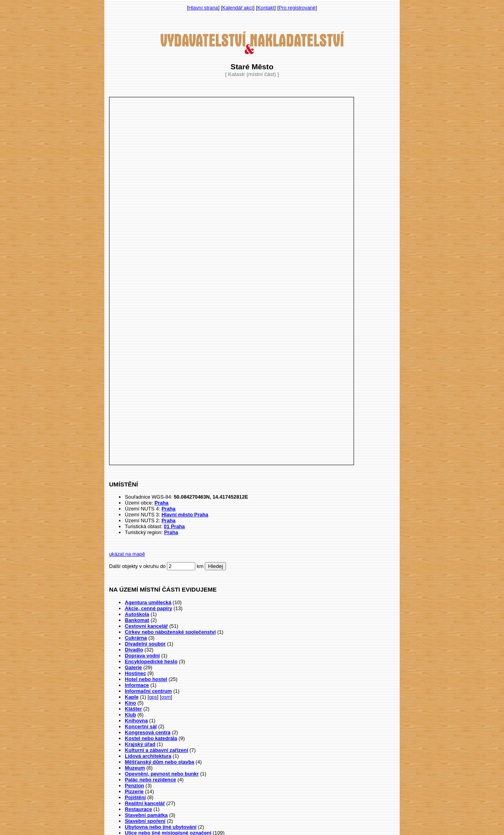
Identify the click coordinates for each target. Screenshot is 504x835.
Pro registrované (297, 8)
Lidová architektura (148, 756)
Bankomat (137, 620)
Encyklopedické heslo (151, 662)
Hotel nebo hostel (146, 679)
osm (166, 697)
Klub (130, 715)
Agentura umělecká (148, 602)
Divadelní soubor (145, 644)
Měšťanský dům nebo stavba (159, 762)
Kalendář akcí (238, 8)
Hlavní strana (203, 8)
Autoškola (137, 614)
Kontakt (266, 8)
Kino (130, 703)
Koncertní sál (141, 726)
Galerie (133, 667)
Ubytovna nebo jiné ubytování (161, 827)
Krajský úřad (140, 744)
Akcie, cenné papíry (148, 608)
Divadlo (134, 650)
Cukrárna (136, 638)
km (200, 566)
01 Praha (174, 526)
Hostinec (135, 673)
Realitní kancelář (145, 803)
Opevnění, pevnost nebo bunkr (162, 774)
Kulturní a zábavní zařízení (157, 750)
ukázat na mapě (127, 554)
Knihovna (136, 721)
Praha (161, 503)
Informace (137, 685)
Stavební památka (146, 815)
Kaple (132, 697)
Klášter (133, 709)
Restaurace (138, 809)
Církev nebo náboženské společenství (170, 632)
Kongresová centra (148, 732)
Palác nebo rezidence (150, 780)
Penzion (134, 786)
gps (153, 697)
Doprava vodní (142, 656)
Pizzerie (134, 791)
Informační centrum (148, 691)
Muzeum (135, 768)
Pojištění (135, 797)
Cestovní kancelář (146, 626)
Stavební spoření (145, 821)
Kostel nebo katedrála (151, 738)
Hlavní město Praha (185, 515)
